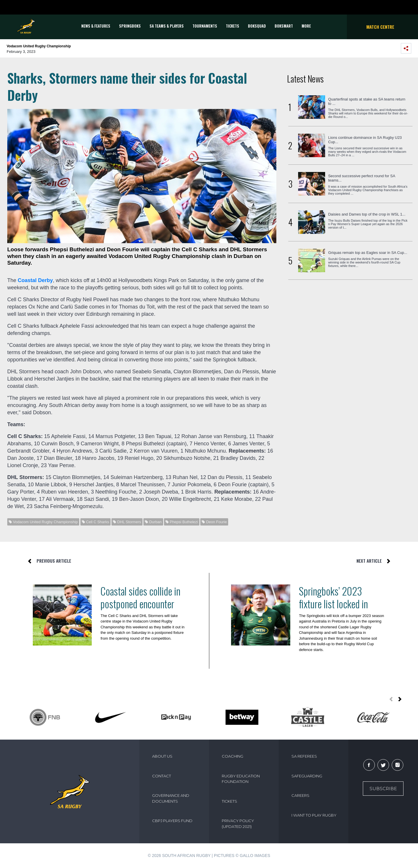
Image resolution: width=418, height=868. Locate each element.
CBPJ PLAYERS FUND (172, 821)
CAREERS (300, 795)
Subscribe (383, 789)
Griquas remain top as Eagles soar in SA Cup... (367, 253)
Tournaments (205, 26)
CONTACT (162, 776)
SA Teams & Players (167, 26)
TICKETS (233, 26)
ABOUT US (162, 756)
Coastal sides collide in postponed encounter (140, 597)
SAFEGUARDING (307, 776)
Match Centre (380, 27)
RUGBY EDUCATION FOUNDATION (241, 779)
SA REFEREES (304, 756)
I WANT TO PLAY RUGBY (314, 815)
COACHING (233, 756)
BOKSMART (284, 26)
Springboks (130, 26)
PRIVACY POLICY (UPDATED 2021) (238, 824)
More (306, 26)
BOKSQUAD (257, 26)
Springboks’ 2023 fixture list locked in (333, 597)
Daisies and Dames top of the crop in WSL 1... (367, 214)
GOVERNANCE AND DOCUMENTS (171, 798)
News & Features (96, 26)
